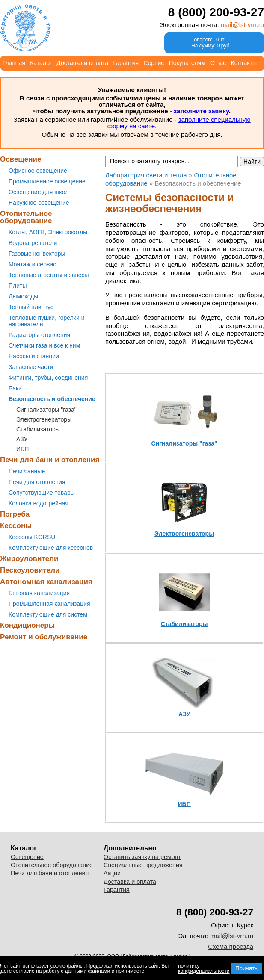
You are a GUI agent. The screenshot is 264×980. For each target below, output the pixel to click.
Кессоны (16, 526)
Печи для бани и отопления (50, 460)
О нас (218, 63)
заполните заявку (201, 111)
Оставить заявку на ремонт (142, 857)
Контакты (244, 63)
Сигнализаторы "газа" (46, 410)
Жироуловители (29, 559)
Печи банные (27, 471)
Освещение (21, 159)
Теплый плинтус (31, 307)
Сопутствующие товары (42, 493)
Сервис (154, 63)
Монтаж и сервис (32, 264)
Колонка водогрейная (39, 503)
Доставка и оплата (82, 63)
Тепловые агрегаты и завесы (49, 275)
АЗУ (22, 439)
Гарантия (126, 63)
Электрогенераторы (44, 419)
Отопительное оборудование (26, 217)
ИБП (22, 449)
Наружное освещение (39, 203)
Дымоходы (23, 296)
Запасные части (31, 367)
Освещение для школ (39, 192)
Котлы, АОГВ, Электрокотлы (48, 232)
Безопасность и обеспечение (52, 399)
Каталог (41, 63)
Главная (14, 63)
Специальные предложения (143, 865)
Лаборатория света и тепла (25, 28)
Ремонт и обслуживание (44, 637)
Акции (112, 873)
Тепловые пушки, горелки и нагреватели (46, 321)
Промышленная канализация (49, 604)
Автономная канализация (46, 582)
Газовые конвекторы (37, 254)
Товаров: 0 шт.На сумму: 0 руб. (211, 43)
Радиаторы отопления (39, 335)
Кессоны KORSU (32, 537)
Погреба (15, 514)
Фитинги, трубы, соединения (48, 378)
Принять (246, 968)
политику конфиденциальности (204, 968)
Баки (15, 388)
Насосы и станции (34, 356)
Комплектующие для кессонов (51, 548)
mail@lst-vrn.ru (242, 25)
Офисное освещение (38, 171)
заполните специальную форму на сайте (179, 123)
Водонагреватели (33, 243)
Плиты (18, 286)
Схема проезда (231, 946)
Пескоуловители (30, 570)
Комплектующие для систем (48, 614)
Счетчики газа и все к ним (44, 345)
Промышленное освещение (47, 181)
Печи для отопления (37, 482)
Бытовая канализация (39, 593)
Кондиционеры (27, 625)
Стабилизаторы (38, 429)
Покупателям (187, 63)
